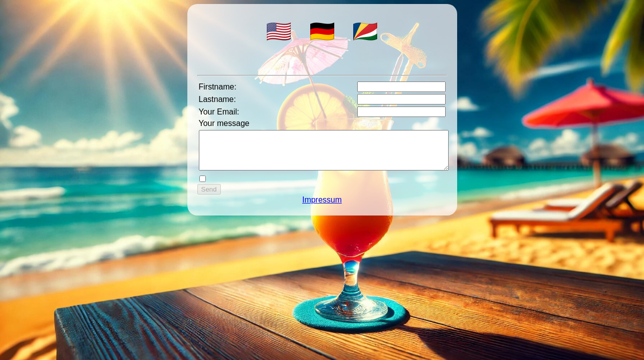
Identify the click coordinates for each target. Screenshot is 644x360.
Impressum (322, 207)
